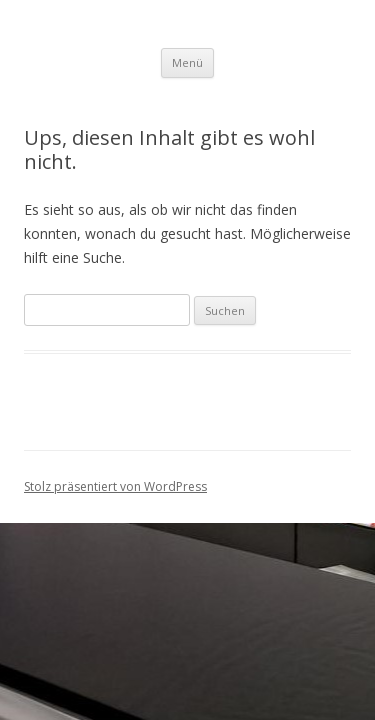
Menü (187, 62)
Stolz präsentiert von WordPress (115, 486)
